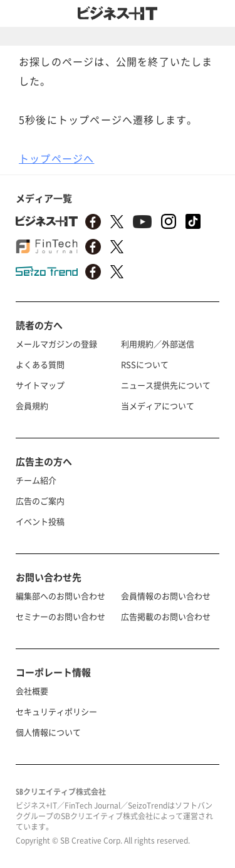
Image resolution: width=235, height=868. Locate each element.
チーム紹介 (36, 480)
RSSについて (145, 364)
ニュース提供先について (166, 385)
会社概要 (32, 691)
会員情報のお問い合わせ (166, 596)
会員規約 (32, 406)
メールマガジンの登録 (56, 344)
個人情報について (48, 732)
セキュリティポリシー (56, 711)
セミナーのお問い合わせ (60, 616)
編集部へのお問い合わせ (60, 596)
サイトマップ (40, 385)
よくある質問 (40, 364)
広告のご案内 (40, 501)
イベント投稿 (40, 521)
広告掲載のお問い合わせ (166, 616)
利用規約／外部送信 (158, 344)
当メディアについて (158, 406)
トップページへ (56, 158)
